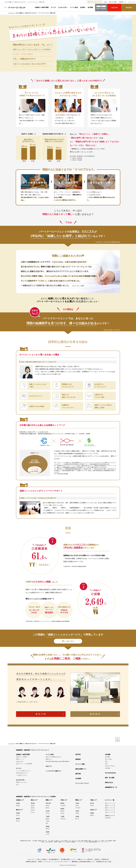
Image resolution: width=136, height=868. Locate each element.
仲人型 (79, 841)
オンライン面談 (80, 764)
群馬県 (48, 827)
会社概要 (107, 757)
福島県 (18, 819)
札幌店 (18, 806)
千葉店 (48, 821)
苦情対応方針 (105, 859)
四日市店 (63, 819)
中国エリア (93, 800)
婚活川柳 (78, 774)
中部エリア (64, 800)
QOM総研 (78, 778)
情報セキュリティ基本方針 (85, 859)
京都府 (77, 811)
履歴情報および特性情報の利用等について (83, 862)
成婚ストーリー (20, 759)
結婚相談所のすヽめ (111, 787)
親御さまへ (49, 759)
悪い (76, 841)
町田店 (33, 810)
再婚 (82, 841)
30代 (43, 841)
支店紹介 (83, 7)
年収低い (43, 842)
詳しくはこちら (68, 641)
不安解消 (40, 841)
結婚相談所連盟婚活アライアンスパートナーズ (99, 842)
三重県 (62, 817)
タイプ (49, 841)
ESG (106, 764)
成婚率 (114, 841)
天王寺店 (78, 808)
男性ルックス (91, 841)
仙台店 (18, 815)
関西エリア (79, 800)
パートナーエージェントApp (82, 842)
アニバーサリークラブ (82, 783)
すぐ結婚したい (57, 841)
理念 (106, 761)
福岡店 (92, 815)
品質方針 (97, 859)
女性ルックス (98, 841)
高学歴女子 (51, 842)
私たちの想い (109, 759)
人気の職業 (35, 841)
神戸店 (77, 819)
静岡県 (62, 809)
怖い (73, 841)
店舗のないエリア (110, 816)
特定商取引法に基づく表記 (104, 862)
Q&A (106, 2)
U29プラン (49, 766)
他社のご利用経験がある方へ (54, 757)
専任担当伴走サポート (22, 773)
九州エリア (93, 810)
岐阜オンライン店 (110, 808)
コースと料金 (74, 7)
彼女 (47, 842)
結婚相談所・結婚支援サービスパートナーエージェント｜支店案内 (36, 797)
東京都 (33, 803)
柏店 (47, 823)
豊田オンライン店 (110, 806)
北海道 (18, 803)
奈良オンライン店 (110, 810)
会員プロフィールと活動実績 (24, 764)
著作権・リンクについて (45, 862)
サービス (53, 7)
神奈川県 (48, 803)
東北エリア (19, 810)
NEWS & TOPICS (110, 766)
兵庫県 (77, 817)
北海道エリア (20, 800)
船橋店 (48, 819)
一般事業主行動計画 (30, 862)
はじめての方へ (63, 7)
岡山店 (92, 806)
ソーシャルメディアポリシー (62, 862)
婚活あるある (109, 782)
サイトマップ (132, 2)
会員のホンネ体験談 (22, 757)
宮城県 (18, 813)
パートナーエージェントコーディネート (58, 761)
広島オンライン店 (110, 812)
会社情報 (90, 7)
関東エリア (49, 800)
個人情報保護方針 (54, 859)
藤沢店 (48, 808)
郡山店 (18, 821)
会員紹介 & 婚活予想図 (42, 7)
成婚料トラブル (62, 842)
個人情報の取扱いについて (68, 859)
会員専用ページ (123, 2)
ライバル (70, 841)
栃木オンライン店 (110, 803)
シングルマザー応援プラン (54, 771)
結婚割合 (110, 841)
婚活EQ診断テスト (81, 769)
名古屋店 (63, 806)
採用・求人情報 (113, 2)
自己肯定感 (68, 842)
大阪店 (77, 806)
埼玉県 (48, 811)
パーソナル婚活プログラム (23, 771)
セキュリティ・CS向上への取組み (37, 859)
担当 (107, 841)
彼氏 (52, 841)
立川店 (33, 812)
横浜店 (48, 806)
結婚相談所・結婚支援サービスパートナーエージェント (33, 750)
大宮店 (48, 813)
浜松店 (62, 813)
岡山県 (92, 803)
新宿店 (33, 806)
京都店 (77, 813)
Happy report (20, 761)
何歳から (103, 841)
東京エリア (34, 800)
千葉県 (48, 817)
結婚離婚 (73, 842)
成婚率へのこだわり (22, 782)
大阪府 (77, 803)
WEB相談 (108, 818)
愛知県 (62, 803)
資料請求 (78, 759)
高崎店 (48, 829)
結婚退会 (56, 842)
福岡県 (92, 813)
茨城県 (48, 832)
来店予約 (78, 754)
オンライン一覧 (110, 800)
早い (46, 841)
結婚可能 (86, 841)
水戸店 (48, 834)
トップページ (11, 13)
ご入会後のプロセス (22, 775)
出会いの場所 (64, 841)
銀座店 (33, 808)
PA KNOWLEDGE (110, 773)
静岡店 (62, 811)
